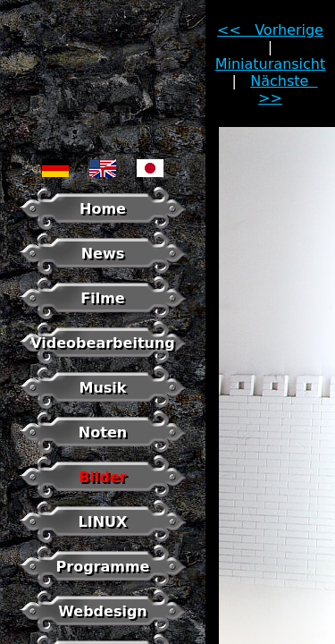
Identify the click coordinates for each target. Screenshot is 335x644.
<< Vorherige (270, 30)
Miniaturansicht (271, 64)
